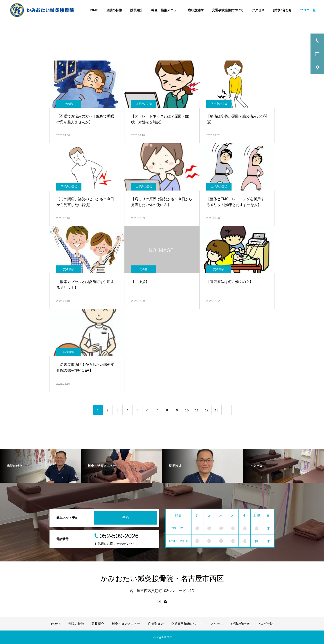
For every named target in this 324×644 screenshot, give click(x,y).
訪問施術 (69, 352)
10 (187, 410)
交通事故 (69, 269)
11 (197, 410)
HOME (93, 10)
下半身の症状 (219, 104)
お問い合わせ (282, 10)
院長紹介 (137, 10)
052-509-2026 (119, 536)
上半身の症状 (144, 104)
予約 (126, 518)
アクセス (258, 10)
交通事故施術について (228, 10)
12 (207, 410)
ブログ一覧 (308, 10)
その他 (69, 104)
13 (217, 410)
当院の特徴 (114, 10)
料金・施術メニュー (165, 10)
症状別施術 (196, 10)
